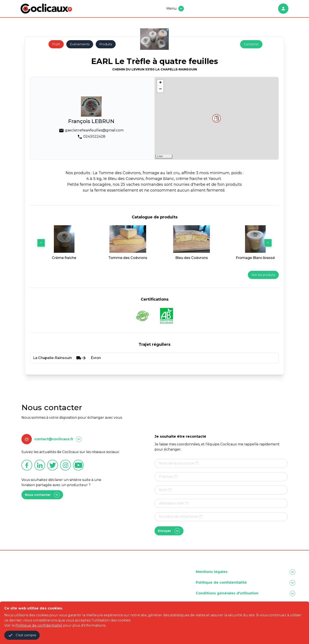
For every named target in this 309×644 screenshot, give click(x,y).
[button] (217, 118)
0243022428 (94, 136)
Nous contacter (42, 495)
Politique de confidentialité (39, 625)
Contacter (251, 44)
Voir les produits (263, 275)
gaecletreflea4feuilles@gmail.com (94, 130)
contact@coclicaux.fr (54, 439)
